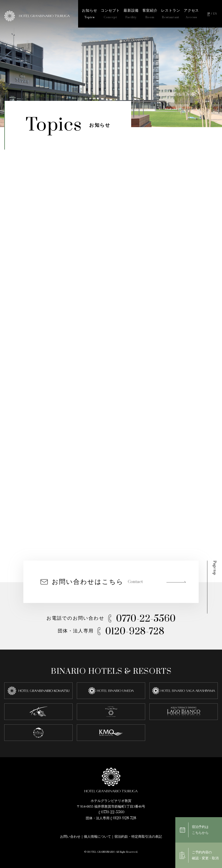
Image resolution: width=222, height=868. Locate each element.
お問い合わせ (70, 837)
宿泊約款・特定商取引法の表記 (138, 837)
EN (215, 14)
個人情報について (97, 837)
